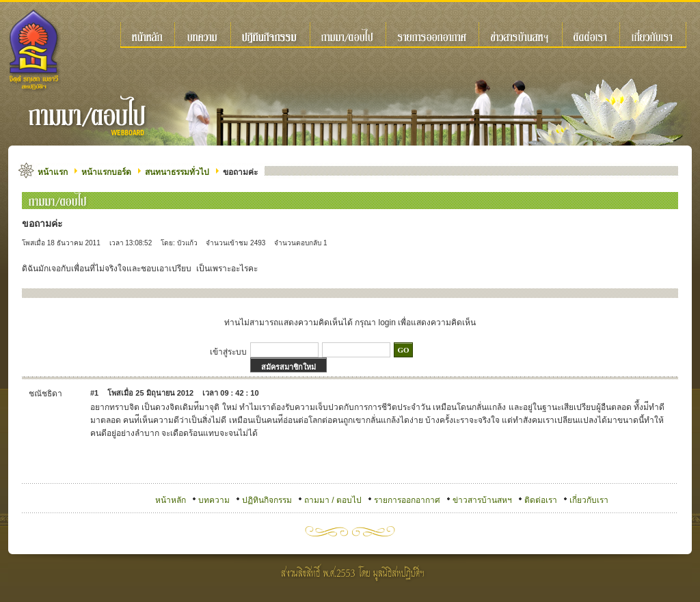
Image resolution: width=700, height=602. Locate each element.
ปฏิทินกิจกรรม (267, 500)
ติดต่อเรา (541, 500)
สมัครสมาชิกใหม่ (288, 367)
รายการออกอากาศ (407, 500)
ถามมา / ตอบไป (333, 500)
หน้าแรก (53, 172)
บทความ (214, 500)
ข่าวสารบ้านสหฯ (482, 500)
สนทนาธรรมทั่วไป (177, 172)
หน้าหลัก (171, 500)
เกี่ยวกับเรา (589, 500)
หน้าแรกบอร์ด (106, 172)
